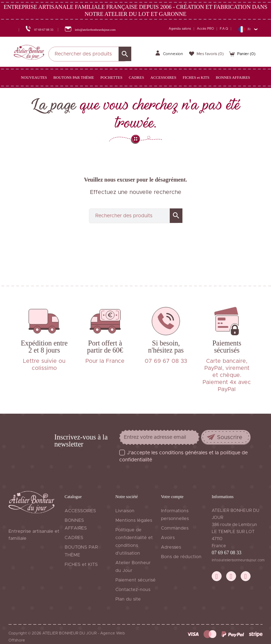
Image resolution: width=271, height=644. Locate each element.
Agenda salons (180, 29)
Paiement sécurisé (135, 580)
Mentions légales (134, 521)
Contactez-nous (133, 590)
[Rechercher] (90, 54)
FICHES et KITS (81, 565)
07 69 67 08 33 (227, 553)
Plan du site (128, 599)
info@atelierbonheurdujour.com (238, 560)
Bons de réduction (181, 557)
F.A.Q (224, 29)
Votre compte (172, 497)
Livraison (125, 511)
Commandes (175, 528)
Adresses (171, 547)
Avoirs (168, 538)
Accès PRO (205, 29)
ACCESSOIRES (80, 511)
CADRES (74, 538)
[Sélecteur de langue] (248, 29)
